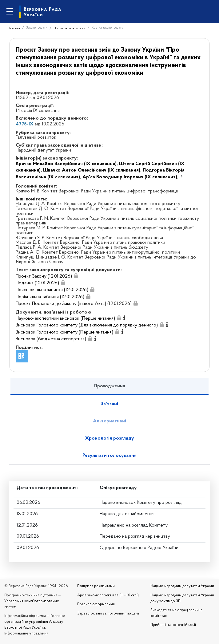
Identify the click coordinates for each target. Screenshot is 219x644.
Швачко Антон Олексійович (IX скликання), (93, 170)
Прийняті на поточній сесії (173, 625)
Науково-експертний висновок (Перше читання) (65, 318)
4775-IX (25, 124)
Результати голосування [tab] (109, 456)
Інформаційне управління (26, 634)
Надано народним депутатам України (182, 586)
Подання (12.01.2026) (37, 283)
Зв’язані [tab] (109, 404)
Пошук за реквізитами (70, 28)
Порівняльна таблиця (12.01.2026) (50, 297)
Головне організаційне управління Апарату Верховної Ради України (35, 622)
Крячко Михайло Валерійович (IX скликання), (67, 164)
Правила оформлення (96, 604)
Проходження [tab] (110, 386)
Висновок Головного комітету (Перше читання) (64, 332)
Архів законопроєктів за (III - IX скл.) (108, 595)
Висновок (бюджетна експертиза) (51, 339)
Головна (15, 28)
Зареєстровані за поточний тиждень (108, 614)
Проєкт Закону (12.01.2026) (44, 276)
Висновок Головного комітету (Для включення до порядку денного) (87, 325)
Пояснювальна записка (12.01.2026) (52, 290)
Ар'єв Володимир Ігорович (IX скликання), (131, 177)
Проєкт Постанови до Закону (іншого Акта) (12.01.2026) (74, 304)
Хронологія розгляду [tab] (109, 438)
